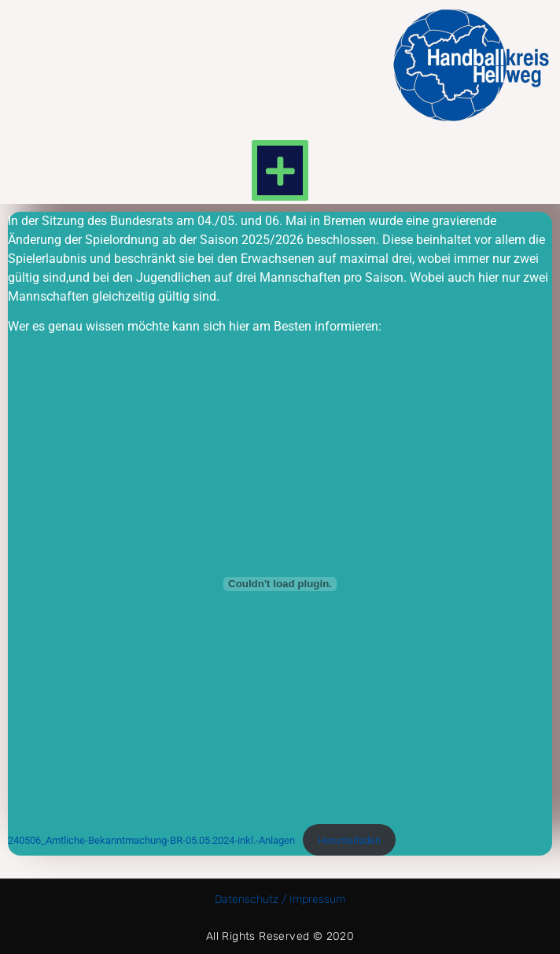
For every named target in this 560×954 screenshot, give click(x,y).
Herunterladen (349, 840)
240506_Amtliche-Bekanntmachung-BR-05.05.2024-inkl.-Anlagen (151, 840)
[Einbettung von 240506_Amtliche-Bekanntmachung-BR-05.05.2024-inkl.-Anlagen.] (280, 584)
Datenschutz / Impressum (280, 899)
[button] (280, 170)
